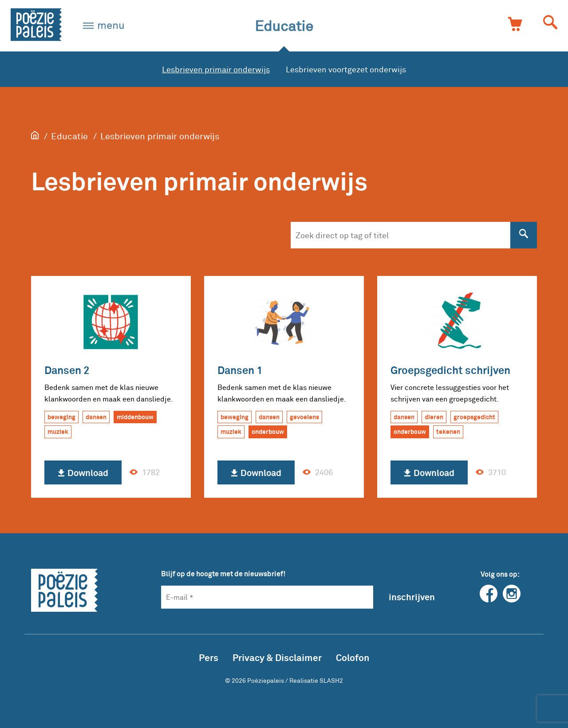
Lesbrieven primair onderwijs (216, 69)
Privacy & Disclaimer (277, 657)
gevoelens (304, 417)
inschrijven (412, 597)
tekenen (448, 431)
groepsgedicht (474, 417)
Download (83, 473)
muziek (58, 431)
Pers (209, 657)
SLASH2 (331, 680)
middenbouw (135, 417)
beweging (61, 417)
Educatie (284, 26)
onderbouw (268, 431)
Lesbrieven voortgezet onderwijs (346, 69)
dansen (96, 417)
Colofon (353, 657)
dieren (434, 417)
